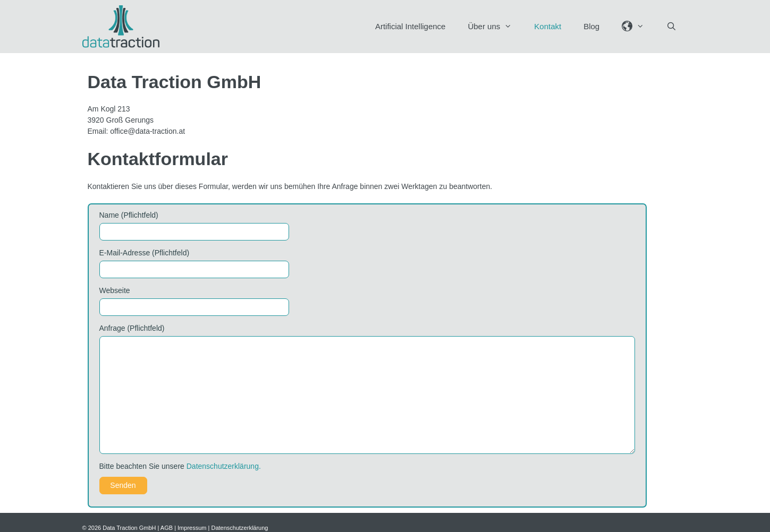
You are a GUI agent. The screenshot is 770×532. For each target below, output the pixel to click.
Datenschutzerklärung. (224, 466)
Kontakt (548, 26)
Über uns (495, 27)
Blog (591, 26)
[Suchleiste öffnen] (671, 27)
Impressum (192, 528)
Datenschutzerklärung (239, 528)
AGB (167, 528)
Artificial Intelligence (411, 26)
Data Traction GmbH (129, 528)
